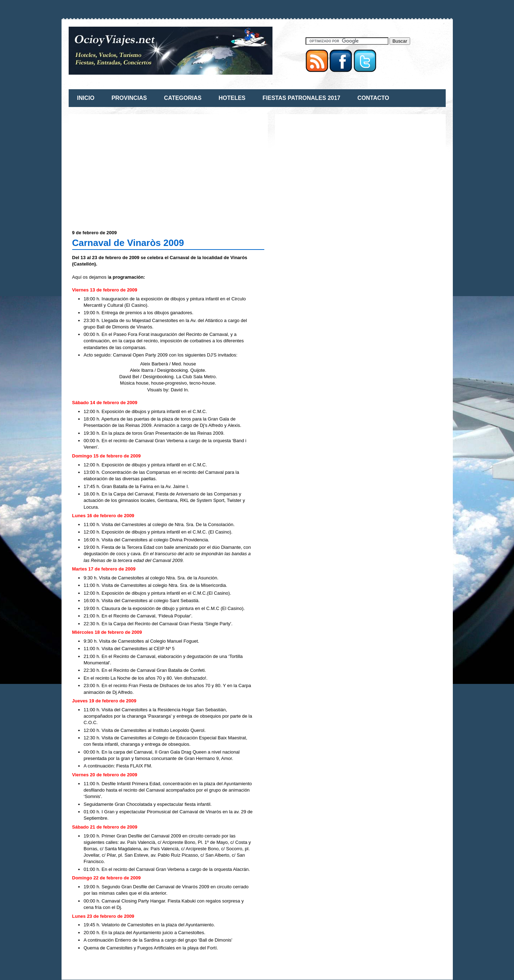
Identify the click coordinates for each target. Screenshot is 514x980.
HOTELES (232, 98)
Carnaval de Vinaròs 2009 (128, 243)
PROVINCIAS (129, 98)
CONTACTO (373, 98)
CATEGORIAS (183, 98)
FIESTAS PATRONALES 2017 (301, 98)
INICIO (86, 98)
